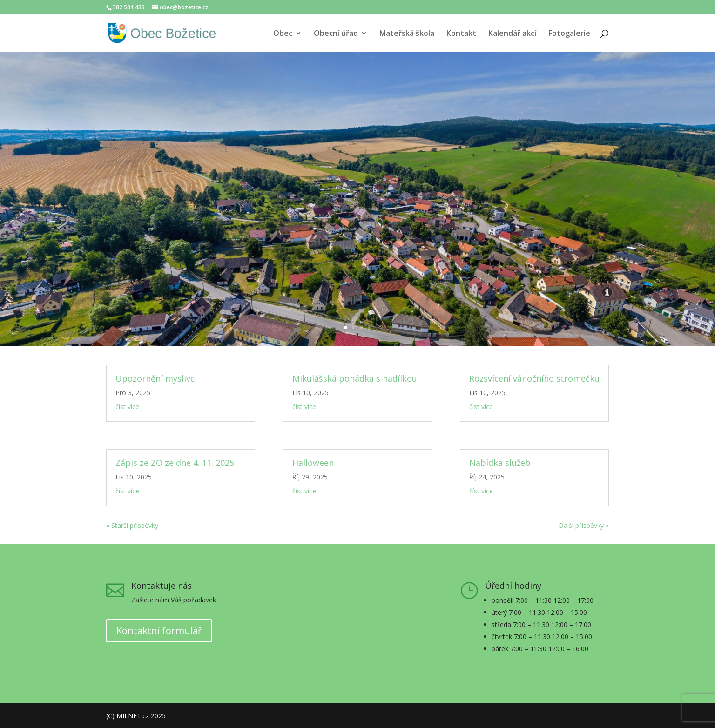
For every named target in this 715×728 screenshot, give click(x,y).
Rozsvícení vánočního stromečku (534, 378)
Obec (283, 34)
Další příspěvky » (584, 525)
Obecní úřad (336, 34)
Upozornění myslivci (156, 378)
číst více (127, 407)
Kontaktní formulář (159, 630)
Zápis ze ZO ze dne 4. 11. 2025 (175, 463)
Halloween (313, 463)
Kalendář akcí (512, 34)
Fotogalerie (569, 34)
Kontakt (461, 34)
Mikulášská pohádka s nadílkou (355, 378)
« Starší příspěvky (132, 525)
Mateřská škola (407, 34)
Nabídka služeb (500, 463)
